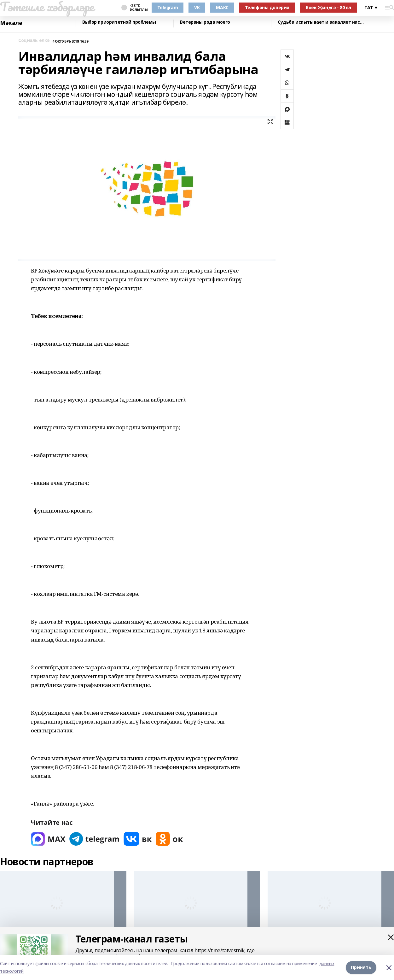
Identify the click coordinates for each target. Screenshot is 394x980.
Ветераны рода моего (205, 22)
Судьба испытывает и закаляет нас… (321, 22)
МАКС (222, 7)
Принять (361, 967)
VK (197, 7)
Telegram (168, 7)
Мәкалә (11, 23)
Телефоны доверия (267, 7)
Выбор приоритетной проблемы (119, 22)
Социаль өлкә (34, 41)
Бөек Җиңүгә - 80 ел (328, 7)
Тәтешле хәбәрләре (47, 7)
